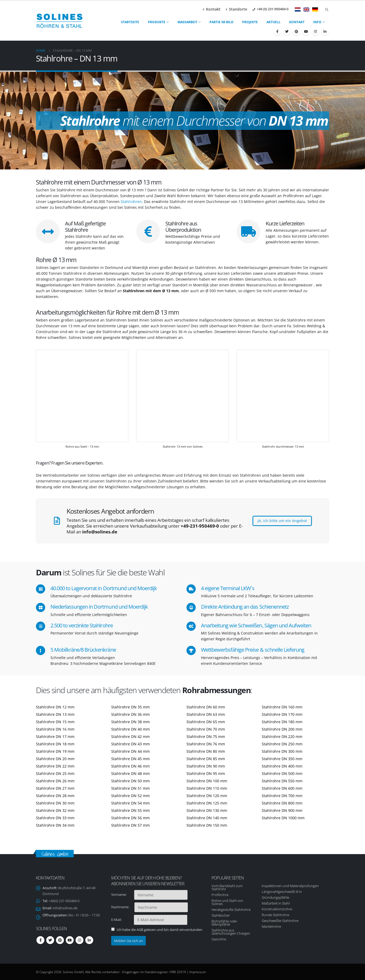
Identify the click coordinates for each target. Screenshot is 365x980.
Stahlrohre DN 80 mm (206, 751)
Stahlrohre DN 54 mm (130, 803)
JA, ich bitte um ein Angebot (282, 521)
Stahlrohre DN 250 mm (282, 744)
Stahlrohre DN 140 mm (207, 818)
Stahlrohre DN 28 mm (55, 796)
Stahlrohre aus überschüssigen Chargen (231, 932)
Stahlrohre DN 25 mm (55, 773)
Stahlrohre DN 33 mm (55, 818)
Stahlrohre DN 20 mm (55, 759)
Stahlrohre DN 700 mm (282, 796)
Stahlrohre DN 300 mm (282, 751)
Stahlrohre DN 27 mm (55, 788)
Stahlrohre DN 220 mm (282, 737)
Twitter (50, 940)
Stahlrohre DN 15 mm (55, 722)
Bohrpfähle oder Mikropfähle (224, 923)
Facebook (40, 940)
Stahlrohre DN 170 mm (282, 714)
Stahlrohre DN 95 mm (206, 773)
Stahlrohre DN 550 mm (282, 781)
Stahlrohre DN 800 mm (282, 803)
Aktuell (273, 22)
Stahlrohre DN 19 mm (55, 751)
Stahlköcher (221, 915)
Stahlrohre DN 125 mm (207, 803)
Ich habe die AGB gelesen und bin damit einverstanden (160, 930)
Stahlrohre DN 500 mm (282, 773)
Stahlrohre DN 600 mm (282, 788)
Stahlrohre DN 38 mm (130, 722)
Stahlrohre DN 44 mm (130, 751)
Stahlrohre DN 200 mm (282, 729)
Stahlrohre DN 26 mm (55, 781)
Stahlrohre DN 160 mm (282, 707)
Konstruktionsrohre (277, 909)
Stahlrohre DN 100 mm (207, 781)
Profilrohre (220, 895)
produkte (157, 22)
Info (317, 22)
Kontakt (212, 9)
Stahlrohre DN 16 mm (55, 729)
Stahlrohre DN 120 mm (207, 796)
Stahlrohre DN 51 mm (130, 788)
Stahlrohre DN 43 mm (130, 744)
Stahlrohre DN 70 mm (206, 729)
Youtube (70, 940)
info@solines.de (65, 908)
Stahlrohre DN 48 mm (130, 773)
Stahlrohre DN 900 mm (282, 810)
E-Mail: (122, 920)
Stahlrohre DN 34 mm (55, 825)
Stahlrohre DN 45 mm (130, 759)
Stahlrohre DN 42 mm (130, 737)
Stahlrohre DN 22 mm (55, 766)
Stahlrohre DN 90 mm (206, 766)
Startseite (130, 22)
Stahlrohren (131, 202)
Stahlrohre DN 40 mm (130, 729)
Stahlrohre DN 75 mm (206, 737)
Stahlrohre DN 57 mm (130, 825)
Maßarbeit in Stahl (276, 903)
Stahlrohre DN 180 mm (282, 722)
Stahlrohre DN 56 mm (130, 818)
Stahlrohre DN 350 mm (282, 759)
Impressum (198, 972)
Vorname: (122, 894)
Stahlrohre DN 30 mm (55, 803)
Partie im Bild (221, 22)
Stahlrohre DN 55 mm (130, 810)
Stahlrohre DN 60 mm (206, 707)
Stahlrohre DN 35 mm (130, 707)
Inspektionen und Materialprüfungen (290, 886)
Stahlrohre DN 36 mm (130, 714)
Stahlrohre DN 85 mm (206, 759)
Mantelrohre (271, 926)
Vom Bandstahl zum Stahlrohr (227, 887)
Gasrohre (219, 939)
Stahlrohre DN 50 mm (130, 781)
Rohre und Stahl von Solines (227, 902)
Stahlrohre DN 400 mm (282, 766)
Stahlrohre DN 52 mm (130, 796)
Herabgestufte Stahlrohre (231, 910)
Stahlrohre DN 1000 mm (283, 818)
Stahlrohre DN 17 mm (55, 737)
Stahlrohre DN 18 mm (55, 744)
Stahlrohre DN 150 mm (207, 825)
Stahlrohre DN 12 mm (55, 707)
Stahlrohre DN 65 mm (206, 722)
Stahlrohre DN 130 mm (207, 810)
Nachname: (122, 907)
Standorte (237, 9)
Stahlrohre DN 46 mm (130, 766)
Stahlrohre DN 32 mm (55, 810)
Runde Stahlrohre (275, 915)
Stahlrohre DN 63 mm (206, 714)
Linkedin (89, 940)
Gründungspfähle (275, 897)
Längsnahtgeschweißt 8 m (282, 892)
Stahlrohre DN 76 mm (206, 744)
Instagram (79, 940)
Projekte (250, 22)
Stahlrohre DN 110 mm (207, 788)
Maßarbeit (187, 22)
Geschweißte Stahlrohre (280, 921)
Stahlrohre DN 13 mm (55, 714)
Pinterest (60, 940)
